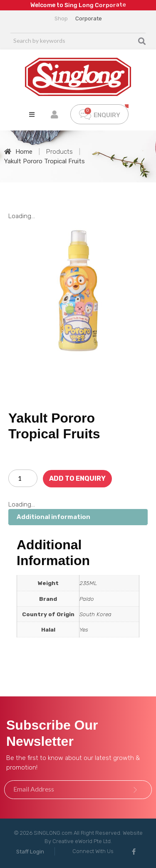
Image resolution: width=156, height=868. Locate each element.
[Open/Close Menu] (32, 114)
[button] (30, 852)
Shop (61, 18)
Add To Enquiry (77, 478)
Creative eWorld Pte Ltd (82, 841)
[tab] (78, 517)
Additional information (53, 517)
